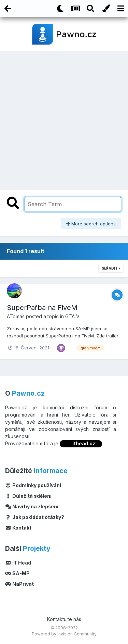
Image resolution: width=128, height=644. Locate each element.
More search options (91, 224)
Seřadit (111, 268)
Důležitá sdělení (28, 496)
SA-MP (17, 573)
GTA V (72, 316)
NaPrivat (19, 584)
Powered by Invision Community (64, 634)
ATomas (16, 316)
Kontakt (18, 528)
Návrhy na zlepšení (32, 506)
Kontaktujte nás (64, 619)
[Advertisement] (64, 119)
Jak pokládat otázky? (35, 517)
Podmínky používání (33, 485)
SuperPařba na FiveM (42, 308)
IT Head (18, 563)
